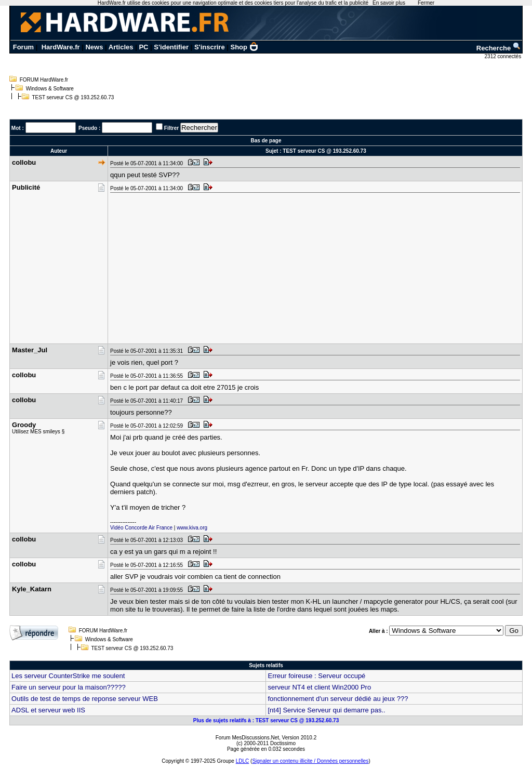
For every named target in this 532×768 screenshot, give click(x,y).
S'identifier (171, 47)
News (94, 47)
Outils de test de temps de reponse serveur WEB (85, 699)
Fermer (426, 3)
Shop (245, 47)
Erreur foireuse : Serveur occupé (316, 676)
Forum (23, 47)
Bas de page (266, 141)
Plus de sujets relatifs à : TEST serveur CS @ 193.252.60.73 (266, 720)
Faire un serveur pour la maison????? (69, 687)
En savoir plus (389, 3)
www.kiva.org (192, 528)
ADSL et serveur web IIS (48, 710)
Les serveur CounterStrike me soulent (68, 676)
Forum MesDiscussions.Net (247, 738)
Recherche (499, 48)
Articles (121, 47)
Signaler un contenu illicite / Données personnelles (310, 761)
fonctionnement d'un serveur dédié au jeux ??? (338, 699)
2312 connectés (504, 56)
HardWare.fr (61, 47)
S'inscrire (210, 47)
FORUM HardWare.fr (44, 80)
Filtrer (171, 128)
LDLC (243, 761)
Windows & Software (50, 89)
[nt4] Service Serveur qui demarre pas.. (326, 710)
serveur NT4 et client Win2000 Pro (319, 687)
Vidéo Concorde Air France (141, 528)
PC (143, 47)
